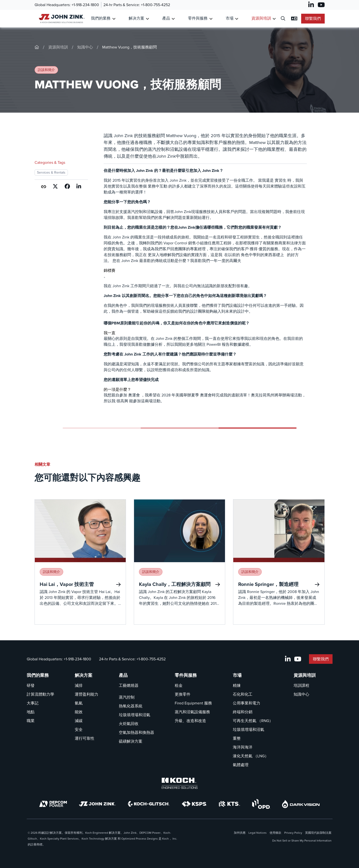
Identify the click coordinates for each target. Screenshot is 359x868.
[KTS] (229, 804)
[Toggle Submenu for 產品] (173, 19)
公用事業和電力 (247, 703)
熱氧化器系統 (131, 706)
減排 (79, 685)
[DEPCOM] (53, 804)
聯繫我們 (313, 18)
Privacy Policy (293, 833)
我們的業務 (38, 675)
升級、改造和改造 (190, 721)
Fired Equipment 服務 (193, 703)
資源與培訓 (58, 47)
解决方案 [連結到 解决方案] (136, 18)
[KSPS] (194, 804)
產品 (123, 675)
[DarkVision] (301, 804)
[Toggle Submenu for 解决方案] (147, 19)
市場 (237, 675)
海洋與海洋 (243, 747)
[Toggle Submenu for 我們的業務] (114, 19)
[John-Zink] (37, 47)
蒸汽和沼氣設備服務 (192, 712)
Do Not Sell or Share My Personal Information (302, 841)
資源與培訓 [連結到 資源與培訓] (261, 18)
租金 (179, 685)
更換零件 (183, 694)
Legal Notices (258, 833)
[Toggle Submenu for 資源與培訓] (274, 19)
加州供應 (240, 833)
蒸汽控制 (127, 697)
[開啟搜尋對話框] (283, 19)
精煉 (237, 685)
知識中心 (85, 47)
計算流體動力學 (40, 694)
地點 (31, 712)
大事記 (33, 703)
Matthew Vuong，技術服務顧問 (130, 47)
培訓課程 (301, 685)
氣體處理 (241, 765)
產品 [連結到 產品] (166, 18)
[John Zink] (97, 804)
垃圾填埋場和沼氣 (135, 715)
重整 (237, 738)
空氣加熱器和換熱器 (136, 732)
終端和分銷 (243, 712)
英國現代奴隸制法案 (318, 833)
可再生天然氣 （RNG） (253, 721)
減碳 (79, 721)
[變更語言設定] (294, 19)
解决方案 (84, 675)
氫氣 (79, 703)
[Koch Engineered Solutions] (180, 783)
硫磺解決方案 (131, 741)
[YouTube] (321, 5)
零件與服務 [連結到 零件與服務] (198, 18)
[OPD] (261, 804)
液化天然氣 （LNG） (251, 756)
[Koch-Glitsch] (149, 804)
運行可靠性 (85, 738)
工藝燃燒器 (129, 685)
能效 (79, 712)
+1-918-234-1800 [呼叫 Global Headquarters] (85, 5)
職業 (31, 721)
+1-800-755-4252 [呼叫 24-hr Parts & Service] (155, 5)
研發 (31, 685)
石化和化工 (243, 694)
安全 (79, 730)
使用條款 (275, 833)
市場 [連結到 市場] (230, 18)
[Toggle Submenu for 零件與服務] (211, 19)
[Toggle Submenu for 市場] (237, 19)
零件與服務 (186, 675)
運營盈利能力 (87, 694)
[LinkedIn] (311, 5)
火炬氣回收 (129, 724)
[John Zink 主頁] (61, 18)
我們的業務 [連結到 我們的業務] (101, 18)
